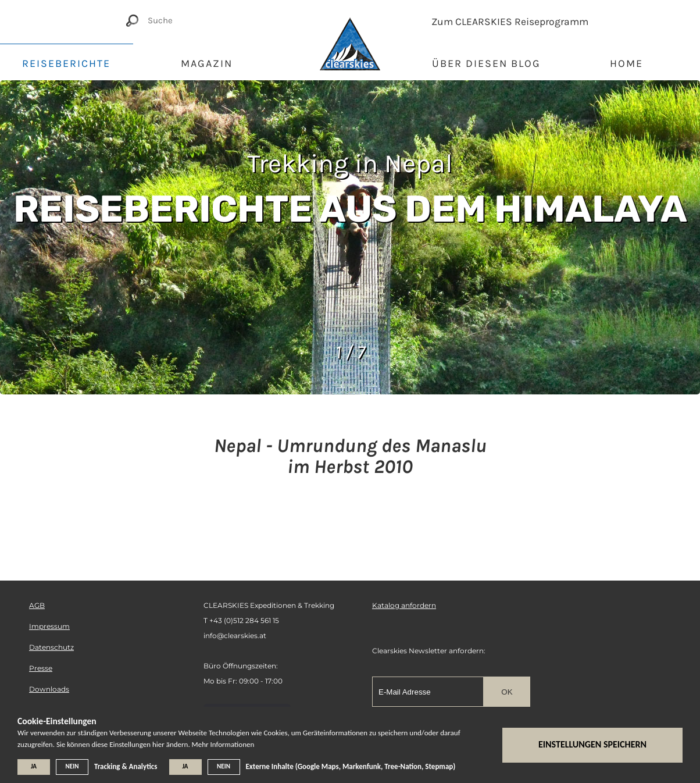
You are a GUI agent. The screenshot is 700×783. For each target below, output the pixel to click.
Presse (41, 668)
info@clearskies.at (235, 636)
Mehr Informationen (223, 744)
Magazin (207, 63)
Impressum (49, 626)
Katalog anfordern (404, 605)
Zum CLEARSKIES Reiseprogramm (510, 22)
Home (626, 63)
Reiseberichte (66, 63)
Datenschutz (51, 647)
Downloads (49, 689)
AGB (37, 605)
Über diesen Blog (486, 63)
